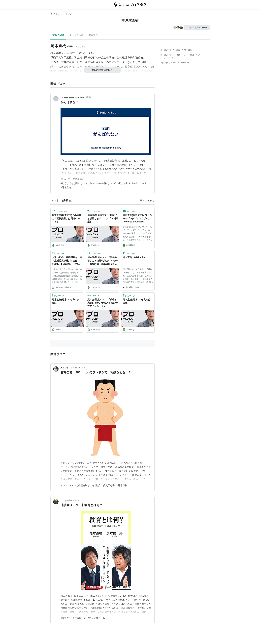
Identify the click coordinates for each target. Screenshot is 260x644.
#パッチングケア (138, 183)
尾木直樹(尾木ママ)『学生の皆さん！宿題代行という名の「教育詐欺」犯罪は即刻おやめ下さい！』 (102, 261)
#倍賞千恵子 (108, 485)
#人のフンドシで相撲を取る (75, 485)
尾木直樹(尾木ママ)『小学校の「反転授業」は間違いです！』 (67, 218)
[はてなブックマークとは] (71, 201)
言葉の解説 (58, 35)
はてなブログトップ (169, 58)
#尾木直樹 (66, 187)
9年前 (77, 501)
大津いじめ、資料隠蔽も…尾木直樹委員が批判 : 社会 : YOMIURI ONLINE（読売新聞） (67, 261)
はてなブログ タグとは (170, 55)
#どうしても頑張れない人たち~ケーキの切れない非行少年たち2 (94, 183)
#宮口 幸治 (79, 179)
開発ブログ (195, 55)
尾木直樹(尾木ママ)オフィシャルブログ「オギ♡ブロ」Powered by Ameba (137, 218)
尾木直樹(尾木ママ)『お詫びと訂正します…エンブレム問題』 (102, 218)
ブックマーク (59, 211)
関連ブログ (94, 35)
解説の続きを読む (102, 70)
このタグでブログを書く (197, 28)
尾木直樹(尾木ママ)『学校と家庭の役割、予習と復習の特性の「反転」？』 (102, 303)
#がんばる (66, 179)
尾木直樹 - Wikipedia (134, 257)
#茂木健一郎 (80, 618)
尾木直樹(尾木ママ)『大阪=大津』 (137, 301)
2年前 (88, 97)
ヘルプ (185, 55)
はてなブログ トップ (61, 14)
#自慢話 (96, 485)
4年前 (83, 368)
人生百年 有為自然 (69, 368)
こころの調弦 (66, 501)
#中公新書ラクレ (97, 618)
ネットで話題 (76, 35)
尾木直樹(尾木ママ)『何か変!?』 (65, 301)
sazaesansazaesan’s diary (72, 97)
